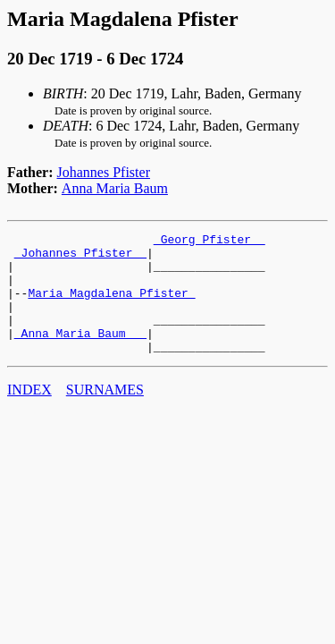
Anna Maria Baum (115, 188)
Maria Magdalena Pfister (111, 306)
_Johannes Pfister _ (80, 258)
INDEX (29, 414)
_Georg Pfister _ (209, 241)
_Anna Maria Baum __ (80, 354)
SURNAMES (105, 414)
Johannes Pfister (104, 172)
